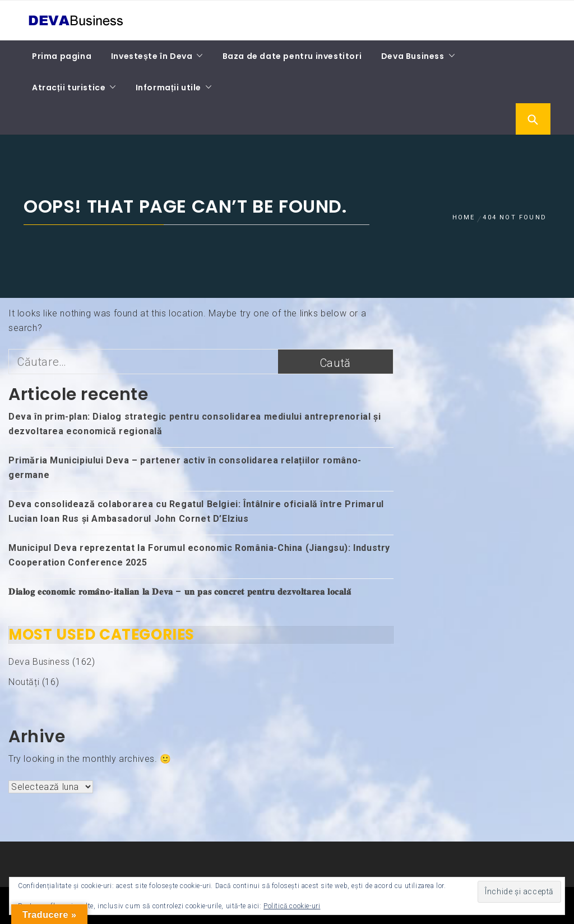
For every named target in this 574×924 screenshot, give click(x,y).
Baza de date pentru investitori (292, 56)
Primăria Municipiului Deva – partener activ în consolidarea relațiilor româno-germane (185, 468)
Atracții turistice (69, 88)
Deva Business (413, 56)
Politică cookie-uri (292, 906)
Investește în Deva (152, 56)
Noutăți (24, 682)
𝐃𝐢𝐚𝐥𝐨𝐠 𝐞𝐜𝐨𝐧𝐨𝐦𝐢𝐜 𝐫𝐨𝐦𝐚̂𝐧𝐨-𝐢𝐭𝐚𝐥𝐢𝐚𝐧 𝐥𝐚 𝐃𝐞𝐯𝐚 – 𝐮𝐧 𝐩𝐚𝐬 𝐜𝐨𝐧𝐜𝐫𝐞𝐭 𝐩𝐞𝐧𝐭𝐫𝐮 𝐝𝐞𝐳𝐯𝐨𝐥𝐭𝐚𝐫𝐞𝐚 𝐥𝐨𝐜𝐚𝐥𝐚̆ (180, 592)
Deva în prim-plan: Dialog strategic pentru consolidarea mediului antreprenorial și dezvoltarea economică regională (195, 424)
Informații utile (168, 88)
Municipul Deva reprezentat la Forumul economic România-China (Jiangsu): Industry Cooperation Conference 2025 (199, 555)
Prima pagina (62, 56)
